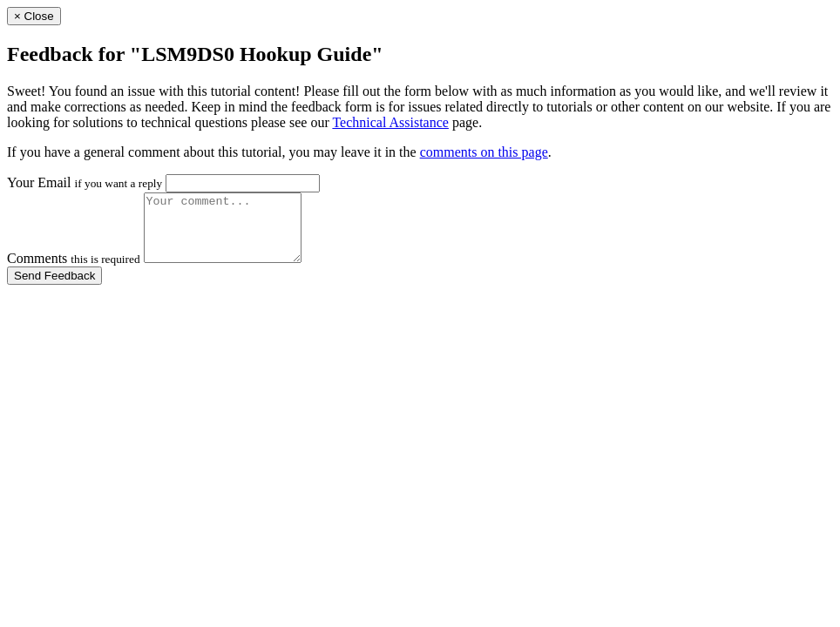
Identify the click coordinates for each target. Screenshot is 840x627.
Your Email (85, 182)
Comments (74, 271)
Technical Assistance (390, 122)
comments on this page (484, 152)
